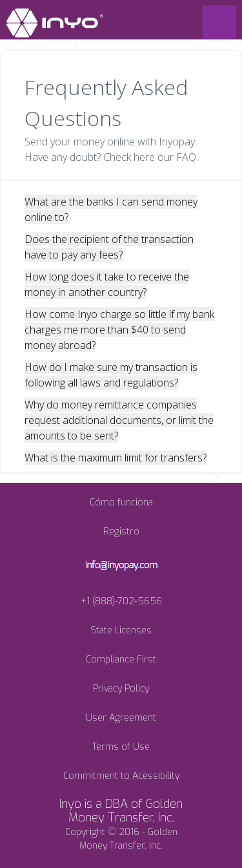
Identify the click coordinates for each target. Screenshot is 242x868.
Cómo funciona (121, 503)
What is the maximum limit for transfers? (116, 458)
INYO (55, 23)
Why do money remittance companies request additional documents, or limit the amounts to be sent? (119, 420)
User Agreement (121, 718)
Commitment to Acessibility (121, 776)
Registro (121, 532)
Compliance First (121, 660)
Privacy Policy (121, 689)
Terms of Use (121, 747)
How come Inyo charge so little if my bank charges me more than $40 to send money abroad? (119, 330)
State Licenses (121, 630)
